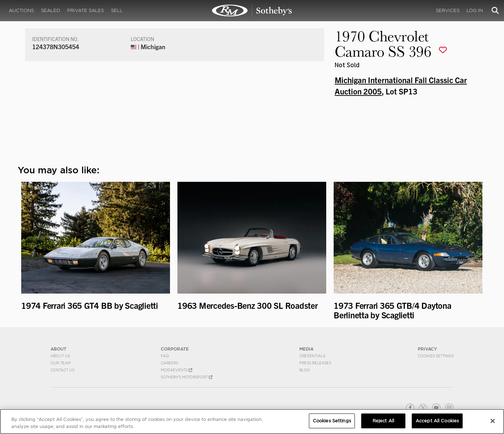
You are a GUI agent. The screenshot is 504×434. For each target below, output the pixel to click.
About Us (60, 356)
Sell (117, 10)
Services (448, 10)
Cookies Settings (436, 356)
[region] (252, 421)
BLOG (305, 370)
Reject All (383, 421)
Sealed (51, 10)
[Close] (493, 421)
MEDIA (306, 349)
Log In (475, 10)
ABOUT (58, 349)
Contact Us (62, 370)
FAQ (165, 356)
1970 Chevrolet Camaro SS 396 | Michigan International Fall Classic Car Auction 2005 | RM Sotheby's (252, 11)
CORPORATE (175, 349)
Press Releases (315, 363)
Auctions (21, 10)
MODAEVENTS (177, 370)
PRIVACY (427, 349)
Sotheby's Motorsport (187, 377)
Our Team (61, 363)
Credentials (312, 356)
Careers (169, 363)
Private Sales (86, 10)
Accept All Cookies (437, 421)
